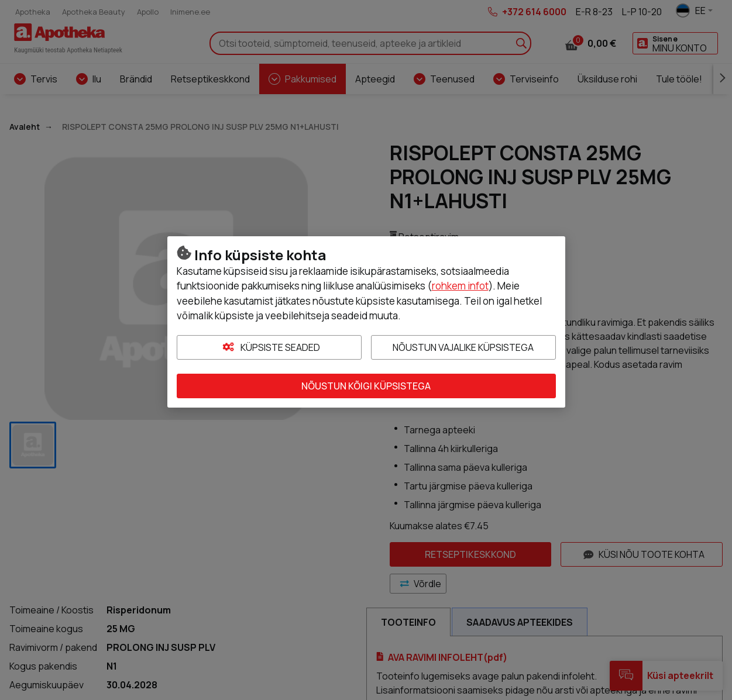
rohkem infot (460, 286)
